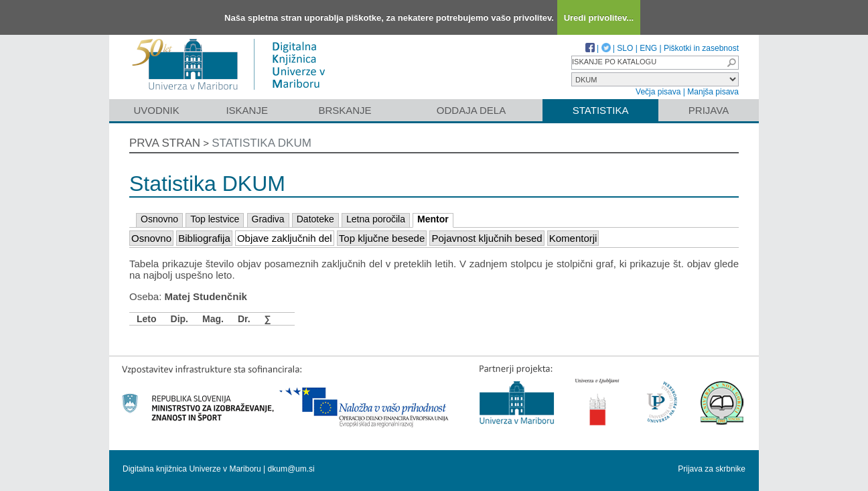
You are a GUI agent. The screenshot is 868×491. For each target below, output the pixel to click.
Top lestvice (215, 219)
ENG (648, 48)
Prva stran (165, 143)
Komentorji (573, 238)
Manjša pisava (713, 92)
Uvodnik (156, 110)
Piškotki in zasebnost (701, 48)
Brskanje (345, 110)
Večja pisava (658, 92)
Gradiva (268, 219)
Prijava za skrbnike (712, 469)
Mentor (433, 219)
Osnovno (159, 219)
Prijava (709, 110)
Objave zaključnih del (285, 238)
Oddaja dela (471, 110)
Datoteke (315, 219)
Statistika (601, 110)
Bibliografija (204, 238)
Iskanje (247, 110)
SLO (625, 48)
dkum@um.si (291, 469)
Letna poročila (376, 219)
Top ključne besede (382, 238)
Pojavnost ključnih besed (487, 238)
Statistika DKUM (262, 143)
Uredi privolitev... (599, 18)
